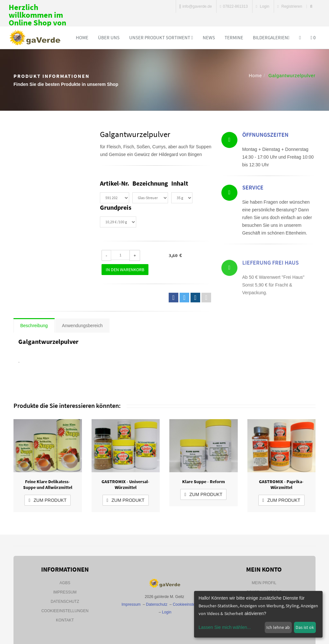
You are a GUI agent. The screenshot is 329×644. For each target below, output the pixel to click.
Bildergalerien (271, 37)
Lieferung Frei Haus (271, 274)
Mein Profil (264, 583)
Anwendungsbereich (82, 326)
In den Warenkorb (125, 270)
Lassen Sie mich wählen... (225, 627)
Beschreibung (34, 326)
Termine (234, 37)
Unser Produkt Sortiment (161, 37)
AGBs (65, 583)
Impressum (65, 592)
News (209, 37)
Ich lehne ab (278, 627)
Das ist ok (305, 627)
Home (82, 37)
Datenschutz (65, 602)
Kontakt (65, 620)
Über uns (109, 37)
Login (262, 6)
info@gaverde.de (196, 6)
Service (253, 189)
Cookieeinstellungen (65, 611)
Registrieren (290, 6)
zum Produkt (48, 500)
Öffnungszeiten (265, 136)
